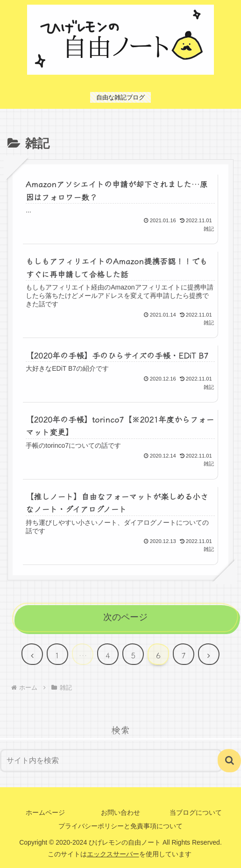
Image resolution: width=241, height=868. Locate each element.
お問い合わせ (120, 812)
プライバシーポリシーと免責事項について (120, 826)
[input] (111, 761)
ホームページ (45, 812)
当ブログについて (196, 812)
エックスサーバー (113, 854)
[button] (229, 761)
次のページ (125, 617)
